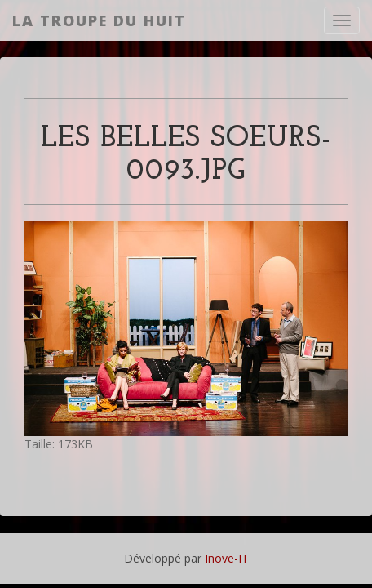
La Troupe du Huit (99, 20)
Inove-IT (227, 558)
